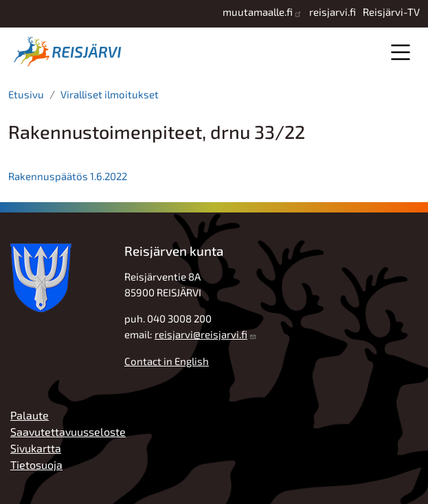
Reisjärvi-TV (391, 12)
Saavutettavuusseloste (68, 431)
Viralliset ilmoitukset (110, 94)
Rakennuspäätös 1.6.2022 (69, 176)
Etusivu (26, 94)
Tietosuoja (36, 464)
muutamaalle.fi (258, 12)
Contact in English (167, 361)
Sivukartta (36, 448)
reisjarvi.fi (333, 12)
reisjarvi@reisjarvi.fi (201, 334)
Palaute (30, 415)
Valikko (400, 52)
